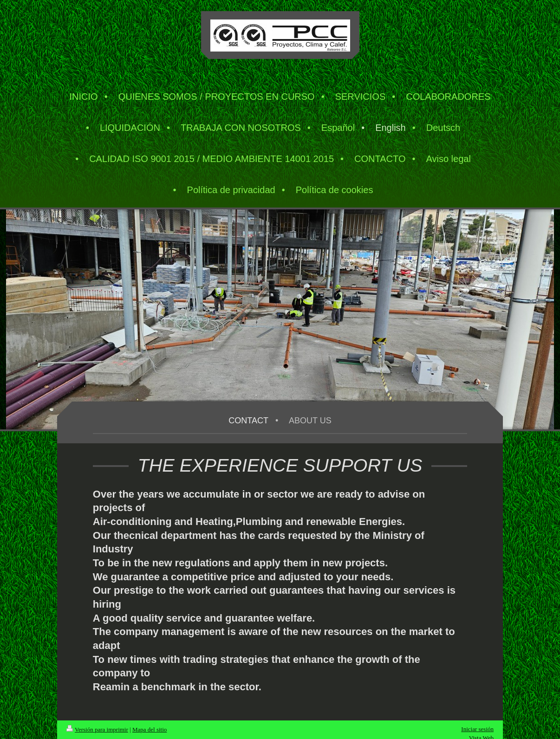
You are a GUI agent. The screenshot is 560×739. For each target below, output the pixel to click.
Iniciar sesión (477, 729)
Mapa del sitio (150, 729)
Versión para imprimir (97, 729)
